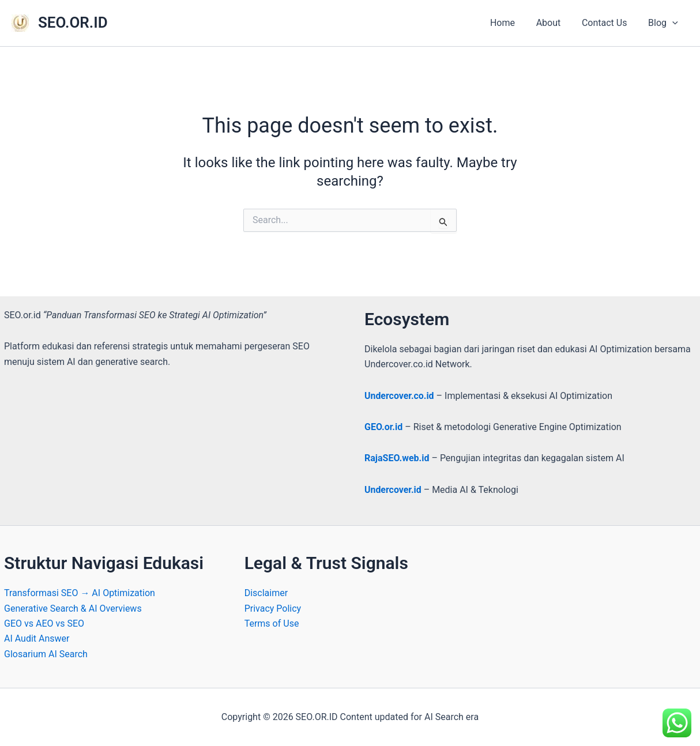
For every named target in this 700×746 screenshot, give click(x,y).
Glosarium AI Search (46, 654)
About (555, 23)
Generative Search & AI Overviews (73, 609)
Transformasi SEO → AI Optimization (80, 593)
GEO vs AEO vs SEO (44, 623)
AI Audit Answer (37, 638)
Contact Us (609, 23)
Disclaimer (266, 593)
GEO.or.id (383, 427)
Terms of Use (272, 623)
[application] (673, 23)
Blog (664, 23)
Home (512, 23)
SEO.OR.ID (73, 22)
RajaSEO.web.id (397, 458)
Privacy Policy (273, 609)
